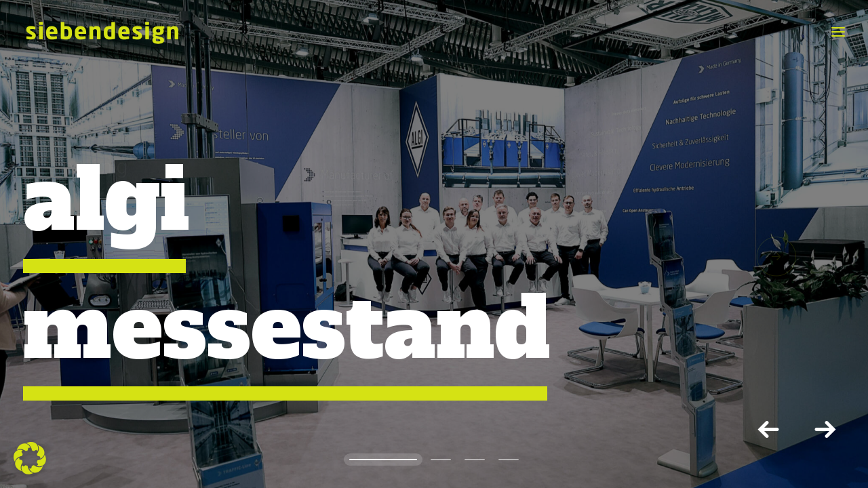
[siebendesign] (102, 32)
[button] (767, 257)
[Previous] (770, 429)
